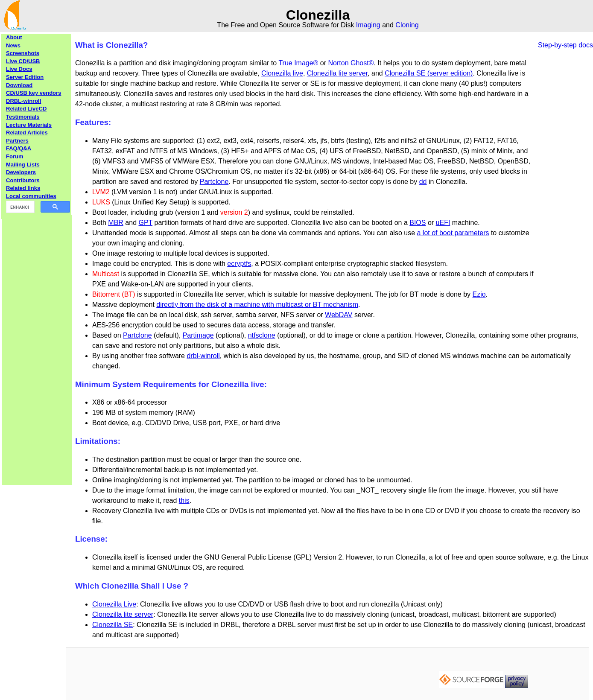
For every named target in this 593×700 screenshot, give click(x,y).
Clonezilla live (282, 73)
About (14, 37)
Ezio (479, 294)
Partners (17, 141)
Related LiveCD (26, 109)
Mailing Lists (23, 165)
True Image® (298, 63)
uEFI (443, 223)
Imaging (368, 25)
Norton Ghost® (351, 63)
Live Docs (19, 69)
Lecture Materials (29, 125)
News (13, 45)
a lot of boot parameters (453, 233)
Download (19, 85)
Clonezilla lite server (337, 73)
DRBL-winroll (23, 101)
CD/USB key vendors (34, 93)
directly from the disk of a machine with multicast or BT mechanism (257, 305)
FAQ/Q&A (19, 148)
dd (423, 182)
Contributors (23, 180)
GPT (146, 223)
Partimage (198, 335)
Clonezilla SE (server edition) (429, 73)
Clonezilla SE (112, 625)
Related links (23, 188)
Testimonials (23, 117)
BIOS (418, 223)
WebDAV (339, 315)
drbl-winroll (203, 356)
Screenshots (23, 53)
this (184, 500)
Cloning (407, 25)
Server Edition (25, 77)
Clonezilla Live (114, 604)
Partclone (214, 182)
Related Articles (27, 133)
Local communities (31, 196)
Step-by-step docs (565, 45)
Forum (15, 156)
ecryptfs (239, 264)
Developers (21, 172)
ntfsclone (262, 335)
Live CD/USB (23, 61)
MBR (116, 223)
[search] (19, 207)
